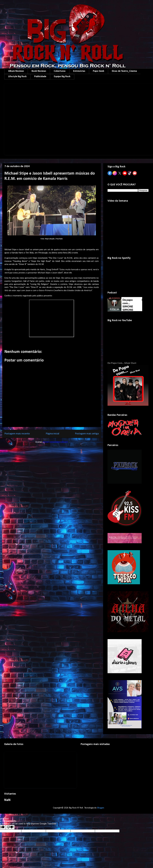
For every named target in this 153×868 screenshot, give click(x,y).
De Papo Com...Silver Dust (122, 363)
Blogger (101, 808)
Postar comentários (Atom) (55, 442)
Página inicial (52, 434)
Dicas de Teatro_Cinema (124, 71)
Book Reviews (39, 71)
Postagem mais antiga (87, 434)
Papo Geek (99, 71)
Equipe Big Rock (62, 77)
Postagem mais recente (17, 434)
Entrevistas (79, 71)
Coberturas (60, 71)
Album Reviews (16, 71)
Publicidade (40, 77)
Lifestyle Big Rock (17, 77)
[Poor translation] (10, 827)
